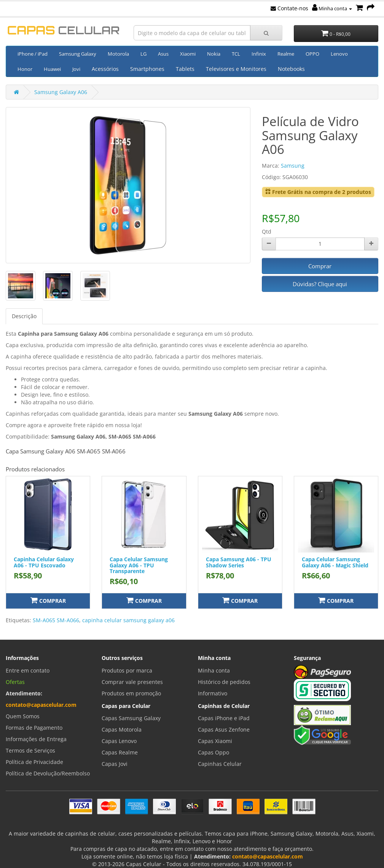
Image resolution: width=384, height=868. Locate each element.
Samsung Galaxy (78, 54)
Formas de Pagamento (34, 728)
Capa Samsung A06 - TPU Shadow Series (239, 562)
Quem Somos (23, 716)
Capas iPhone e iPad (224, 718)
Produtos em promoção (131, 693)
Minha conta (332, 8)
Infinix (259, 54)
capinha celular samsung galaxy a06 (128, 620)
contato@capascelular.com (41, 705)
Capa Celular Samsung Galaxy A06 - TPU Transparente (139, 565)
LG (143, 54)
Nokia (214, 54)
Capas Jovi (115, 764)
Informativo (213, 693)
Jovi (76, 69)
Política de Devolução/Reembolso (48, 773)
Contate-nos (289, 8)
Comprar (320, 266)
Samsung (293, 166)
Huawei (52, 69)
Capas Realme (120, 752)
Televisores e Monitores (236, 69)
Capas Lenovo (119, 741)
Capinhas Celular (220, 764)
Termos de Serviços (30, 750)
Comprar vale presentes (132, 682)
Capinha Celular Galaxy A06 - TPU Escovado (44, 562)
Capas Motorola (122, 729)
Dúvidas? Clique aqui (320, 284)
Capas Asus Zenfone (224, 729)
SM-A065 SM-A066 (56, 620)
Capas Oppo (214, 752)
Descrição (24, 316)
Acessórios (105, 69)
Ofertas (15, 682)
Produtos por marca (127, 670)
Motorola (118, 54)
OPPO (312, 54)
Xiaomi (188, 54)
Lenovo (339, 54)
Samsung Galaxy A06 (61, 92)
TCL (236, 54)
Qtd (267, 231)
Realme (286, 54)
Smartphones (147, 69)
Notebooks (291, 69)
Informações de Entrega (36, 739)
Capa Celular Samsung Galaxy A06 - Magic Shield (335, 562)
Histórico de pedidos (224, 682)
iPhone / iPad (33, 54)
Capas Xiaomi (215, 741)
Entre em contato (28, 670)
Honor (25, 69)
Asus (163, 54)
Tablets (185, 69)
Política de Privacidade (34, 762)
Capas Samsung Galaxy (131, 718)
